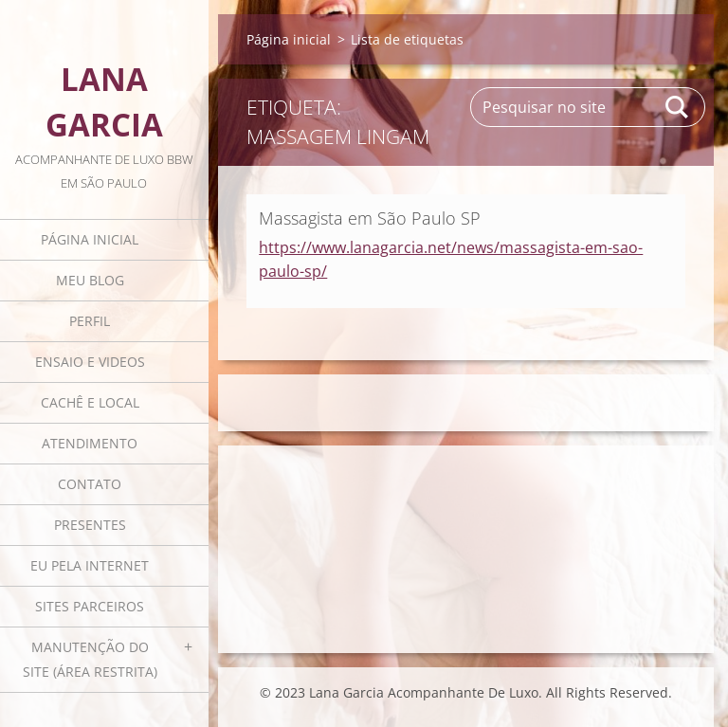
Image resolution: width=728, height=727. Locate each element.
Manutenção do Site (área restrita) (90, 659)
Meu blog (90, 280)
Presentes (90, 525)
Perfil (90, 321)
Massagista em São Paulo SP (370, 218)
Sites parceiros (90, 606)
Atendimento (90, 443)
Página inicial (90, 239)
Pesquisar (678, 107)
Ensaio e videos (90, 362)
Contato (90, 484)
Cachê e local (90, 402)
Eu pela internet (90, 565)
